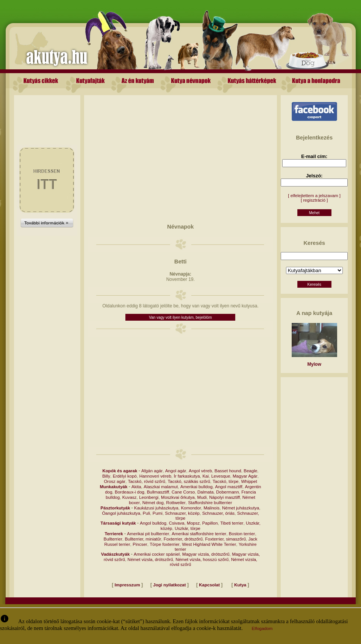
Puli (146, 513)
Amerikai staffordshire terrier (199, 534)
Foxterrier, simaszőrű (226, 539)
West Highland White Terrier (209, 544)
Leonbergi (149, 497)
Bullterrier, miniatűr (143, 539)
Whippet (249, 481)
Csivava (177, 523)
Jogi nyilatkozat (169, 585)
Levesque (221, 476)
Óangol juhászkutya (121, 513)
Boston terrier (242, 534)
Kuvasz (130, 497)
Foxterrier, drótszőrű (183, 539)
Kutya (240, 585)
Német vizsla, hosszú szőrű (202, 559)
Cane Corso (183, 492)
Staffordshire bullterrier (210, 503)
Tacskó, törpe (225, 481)
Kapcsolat (209, 585)
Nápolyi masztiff (224, 497)
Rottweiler (176, 503)
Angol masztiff (229, 487)
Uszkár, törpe (188, 528)
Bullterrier (113, 539)
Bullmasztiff (158, 492)
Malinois (211, 508)
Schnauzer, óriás (219, 513)
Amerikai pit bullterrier (148, 534)
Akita (136, 487)
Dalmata (206, 492)
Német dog (153, 503)
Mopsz (193, 523)
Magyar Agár (245, 476)
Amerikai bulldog (196, 487)
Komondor (191, 508)
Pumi (158, 513)
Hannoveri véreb (155, 476)
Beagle (250, 471)
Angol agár (176, 471)
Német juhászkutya (241, 508)
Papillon (210, 523)
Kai (206, 476)
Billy (106, 476)
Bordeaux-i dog (130, 492)
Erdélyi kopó (125, 476)
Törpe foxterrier (165, 544)
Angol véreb (200, 471)
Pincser (140, 544)
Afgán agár (152, 471)
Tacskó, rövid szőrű (147, 481)
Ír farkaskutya (187, 476)
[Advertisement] (47, 112)
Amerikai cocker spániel (157, 554)
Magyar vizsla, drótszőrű (206, 554)
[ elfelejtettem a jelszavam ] (314, 196)
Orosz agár (115, 481)
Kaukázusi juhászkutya (156, 508)
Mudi (202, 497)
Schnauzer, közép (182, 513)
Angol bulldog (153, 523)
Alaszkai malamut (161, 487)
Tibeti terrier (232, 523)
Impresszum (127, 585)
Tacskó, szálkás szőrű (189, 481)
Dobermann (227, 492)
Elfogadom (262, 628)
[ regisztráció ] (314, 200)
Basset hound (228, 471)
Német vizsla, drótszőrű (150, 559)
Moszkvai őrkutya (178, 497)
